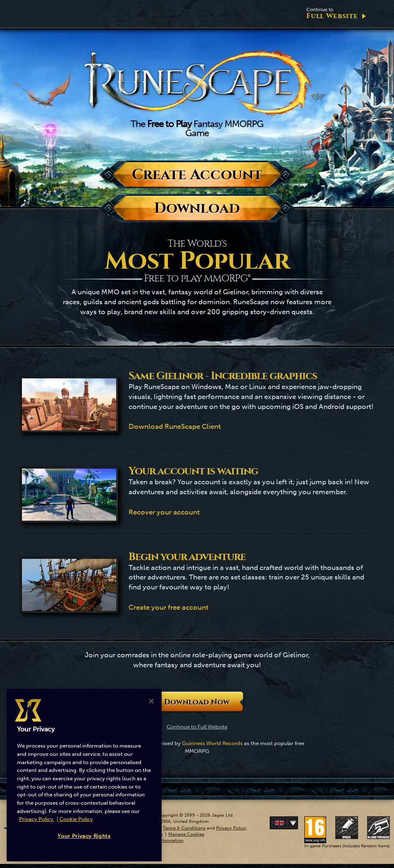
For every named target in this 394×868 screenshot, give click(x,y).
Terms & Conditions (184, 828)
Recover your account (164, 512)
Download (197, 208)
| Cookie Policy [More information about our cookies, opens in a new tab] (75, 819)
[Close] (151, 701)
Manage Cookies (186, 834)
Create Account (197, 174)
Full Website (332, 13)
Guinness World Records (212, 743)
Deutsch (296, 823)
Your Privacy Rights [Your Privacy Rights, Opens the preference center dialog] (84, 836)
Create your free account (168, 607)
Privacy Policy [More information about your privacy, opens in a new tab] (37, 819)
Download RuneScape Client (175, 426)
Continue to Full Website (197, 727)
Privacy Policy (231, 828)
